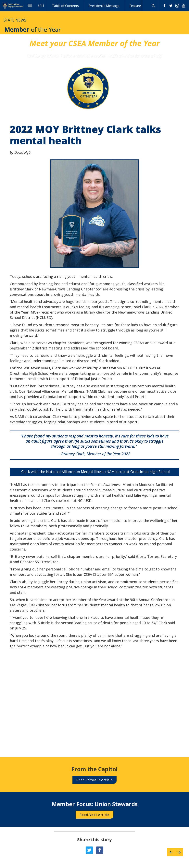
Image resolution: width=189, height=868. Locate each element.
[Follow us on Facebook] (165, 6)
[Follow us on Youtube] (183, 6)
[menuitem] (65, 6)
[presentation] (94, 17)
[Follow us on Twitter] (171, 6)
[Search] (153, 6)
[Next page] (179, 852)
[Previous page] (171, 852)
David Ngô (22, 152)
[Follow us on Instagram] (177, 6)
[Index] (30, 6)
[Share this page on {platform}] (89, 850)
